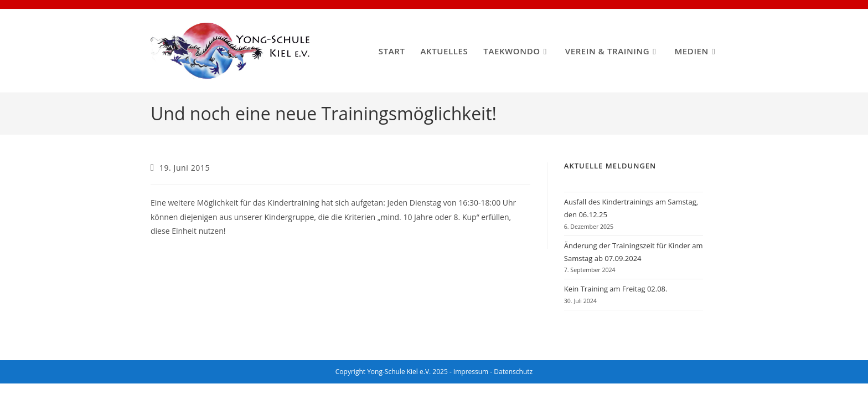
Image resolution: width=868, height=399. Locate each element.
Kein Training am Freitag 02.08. (616, 289)
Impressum (471, 372)
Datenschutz (513, 372)
